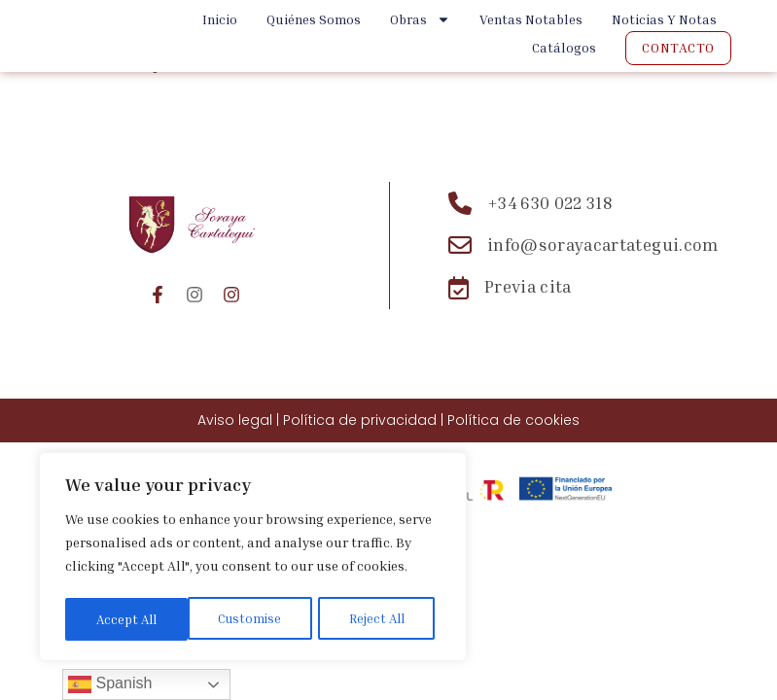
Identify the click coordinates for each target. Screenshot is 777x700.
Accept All (380, 619)
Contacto (678, 47)
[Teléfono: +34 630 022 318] (583, 203)
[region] (253, 559)
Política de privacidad (360, 420)
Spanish (110, 684)
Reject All (254, 619)
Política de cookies (513, 420)
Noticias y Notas (664, 19)
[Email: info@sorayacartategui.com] (583, 245)
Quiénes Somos (314, 19)
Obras (420, 19)
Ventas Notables (531, 19)
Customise (126, 619)
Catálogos (564, 47)
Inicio (220, 19)
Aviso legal (235, 420)
